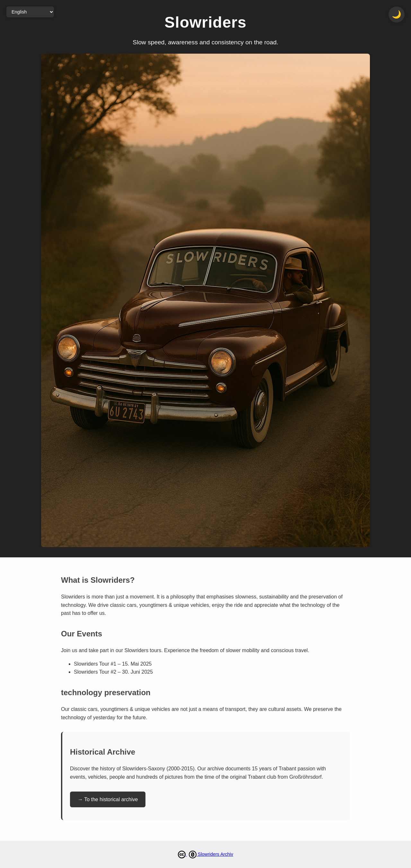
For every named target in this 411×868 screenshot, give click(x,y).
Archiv (227, 854)
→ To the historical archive (108, 799)
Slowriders (209, 854)
